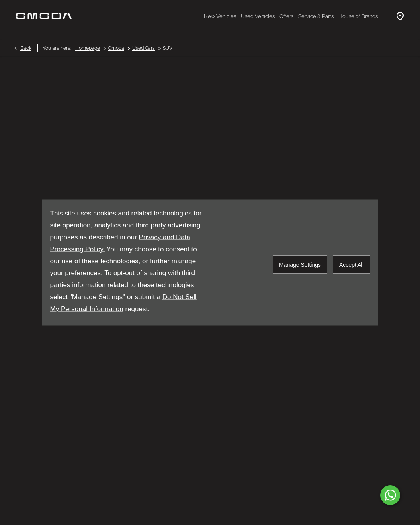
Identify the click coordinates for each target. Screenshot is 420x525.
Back (26, 48)
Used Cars (144, 48)
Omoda (116, 48)
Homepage (88, 48)
